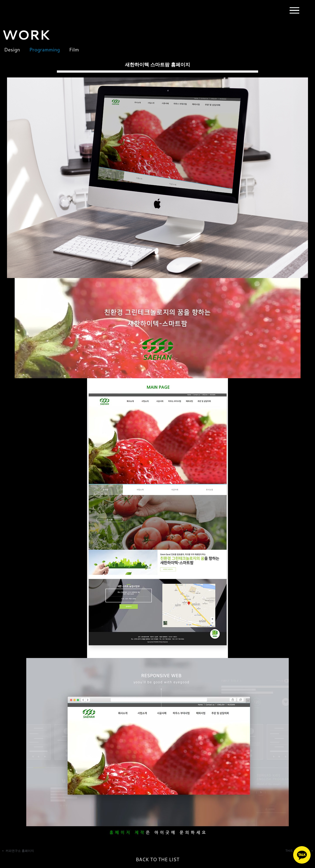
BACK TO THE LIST (157, 859)
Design (10, 49)
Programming (45, 49)
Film (77, 49)
